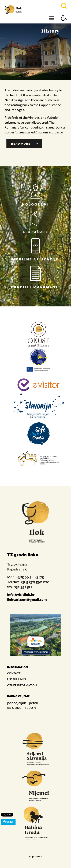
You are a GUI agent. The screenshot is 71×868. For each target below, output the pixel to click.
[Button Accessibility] (64, 24)
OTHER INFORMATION (22, 685)
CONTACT (14, 673)
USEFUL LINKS (16, 679)
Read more (25, 144)
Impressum (36, 857)
